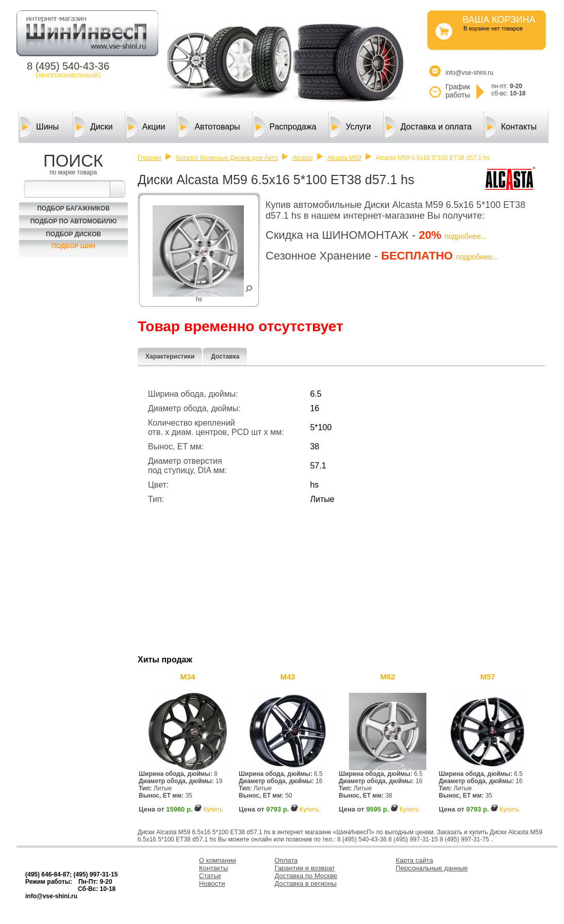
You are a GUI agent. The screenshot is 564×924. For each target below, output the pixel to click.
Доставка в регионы (306, 884)
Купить (213, 809)
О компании (218, 860)
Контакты (511, 127)
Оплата (286, 860)
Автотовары (209, 127)
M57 (487, 677)
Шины (40, 127)
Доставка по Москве (306, 876)
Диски (94, 127)
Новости (212, 884)
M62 (387, 677)
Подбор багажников (73, 208)
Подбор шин (73, 246)
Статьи (210, 876)
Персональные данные (432, 868)
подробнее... (466, 236)
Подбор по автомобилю (74, 221)
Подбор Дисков (73, 234)
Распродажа (285, 127)
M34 (187, 677)
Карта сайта (414, 860)
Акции (146, 127)
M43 (287, 677)
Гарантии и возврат (305, 868)
